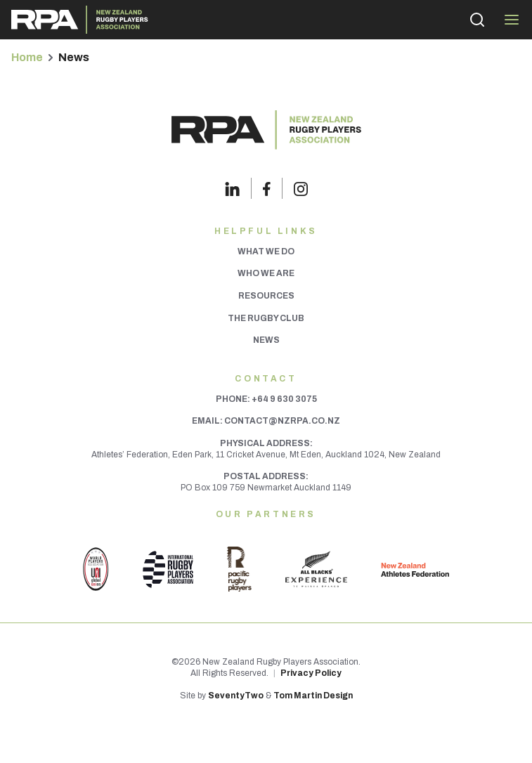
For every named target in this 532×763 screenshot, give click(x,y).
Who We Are (266, 273)
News (266, 340)
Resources (266, 296)
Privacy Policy (311, 673)
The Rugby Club (266, 318)
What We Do (266, 252)
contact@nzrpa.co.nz (282, 421)
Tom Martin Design (313, 696)
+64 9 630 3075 (284, 399)
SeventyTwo (236, 696)
